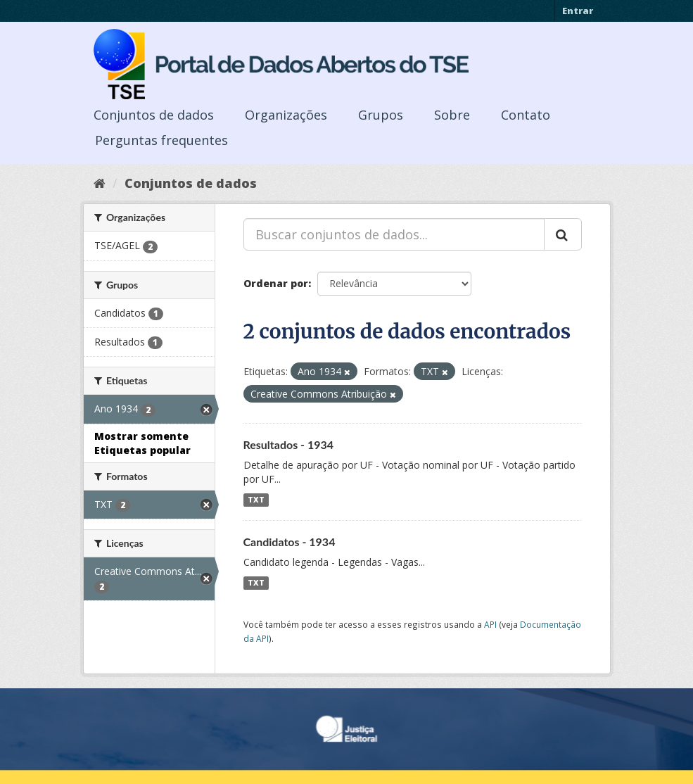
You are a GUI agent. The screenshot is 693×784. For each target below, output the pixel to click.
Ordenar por (276, 283)
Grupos (381, 115)
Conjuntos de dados (154, 115)
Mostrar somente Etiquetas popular (142, 443)
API (490, 624)
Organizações (286, 115)
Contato (526, 115)
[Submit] (563, 234)
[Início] (100, 183)
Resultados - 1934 (289, 444)
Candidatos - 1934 (290, 542)
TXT (256, 500)
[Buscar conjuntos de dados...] (394, 234)
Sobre (452, 115)
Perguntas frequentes (161, 140)
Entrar (578, 11)
